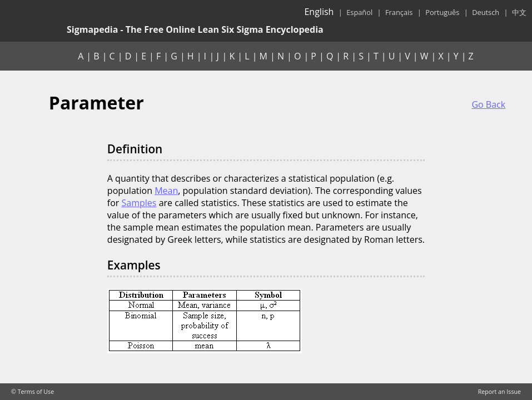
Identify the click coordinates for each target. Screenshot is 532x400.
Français (399, 12)
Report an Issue (499, 392)
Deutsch (486, 12)
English (319, 12)
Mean (166, 191)
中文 (519, 12)
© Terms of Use (33, 392)
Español (359, 12)
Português (442, 12)
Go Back (488, 104)
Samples (139, 203)
